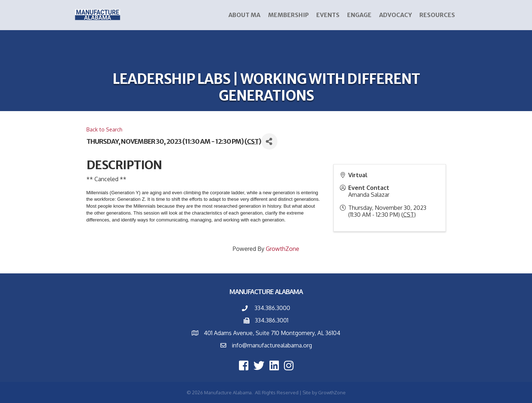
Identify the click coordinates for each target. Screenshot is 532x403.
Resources (437, 15)
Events (328, 15)
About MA (244, 15)
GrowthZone (283, 249)
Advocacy (395, 15)
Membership (288, 15)
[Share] (269, 141)
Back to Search (104, 129)
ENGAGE (359, 15)
